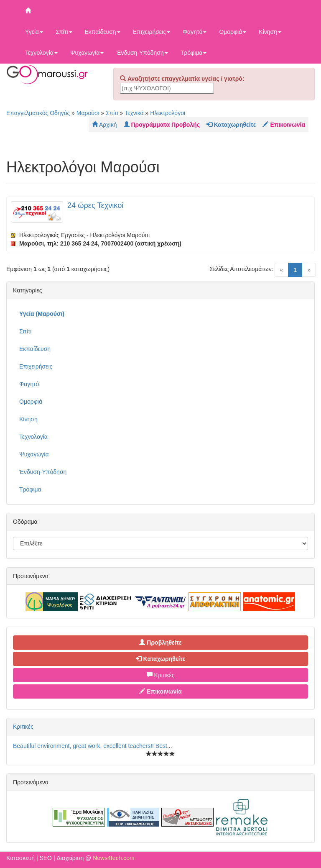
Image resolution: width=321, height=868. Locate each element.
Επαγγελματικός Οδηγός (38, 113)
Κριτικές (161, 675)
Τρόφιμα (194, 53)
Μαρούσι (88, 113)
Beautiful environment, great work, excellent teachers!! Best (90, 746)
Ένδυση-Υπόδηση (142, 53)
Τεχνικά (134, 113)
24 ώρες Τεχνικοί (95, 205)
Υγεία (34, 32)
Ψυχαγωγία (87, 53)
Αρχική (104, 125)
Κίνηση (270, 32)
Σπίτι (64, 32)
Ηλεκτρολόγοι (168, 113)
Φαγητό (195, 32)
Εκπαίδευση (103, 32)
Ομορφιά (233, 32)
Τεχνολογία (41, 53)
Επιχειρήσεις (152, 32)
